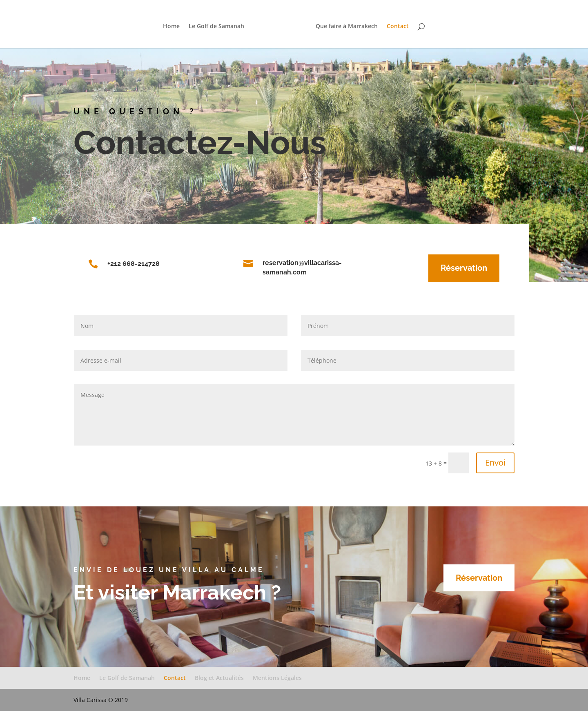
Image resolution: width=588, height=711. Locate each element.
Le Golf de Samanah (219, 25)
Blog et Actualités (219, 678)
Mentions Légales (277, 678)
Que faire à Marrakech (344, 25)
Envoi (495, 462)
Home (174, 25)
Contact (395, 25)
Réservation (453, 268)
